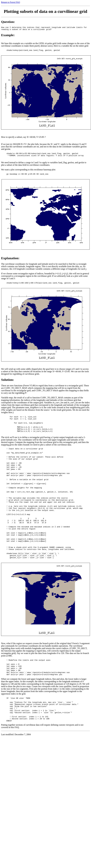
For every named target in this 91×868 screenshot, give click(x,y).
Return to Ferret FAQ (11, 2)
